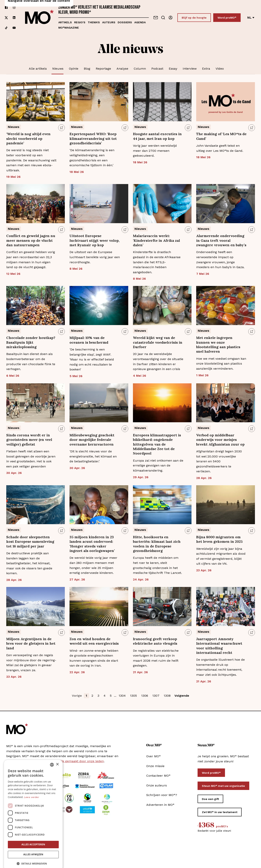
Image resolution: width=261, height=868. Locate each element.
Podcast (157, 69)
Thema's (94, 22)
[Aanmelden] (171, 18)
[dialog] (33, 809)
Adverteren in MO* (160, 805)
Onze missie (155, 766)
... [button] (115, 696)
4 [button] (105, 696)
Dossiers (125, 22)
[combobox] (52, 758)
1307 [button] (156, 696)
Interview (190, 69)
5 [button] (111, 696)
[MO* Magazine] (39, 18)
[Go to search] (163, 18)
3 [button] (98, 696)
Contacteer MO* (158, 776)
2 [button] (92, 696)
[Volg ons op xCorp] (6, 18)
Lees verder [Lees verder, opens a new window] (32, 791)
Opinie (74, 69)
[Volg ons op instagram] (14, 7)
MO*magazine (69, 28)
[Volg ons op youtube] (14, 28)
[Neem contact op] (156, 18)
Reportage (103, 69)
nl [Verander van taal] (251, 18)
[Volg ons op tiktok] (6, 28)
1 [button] (86, 696)
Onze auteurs (157, 785)
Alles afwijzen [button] (33, 848)
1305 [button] (133, 696)
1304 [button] (122, 696)
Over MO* (154, 756)
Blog (87, 69)
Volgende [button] (182, 696)
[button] (33, 857)
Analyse (122, 69)
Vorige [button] (77, 696)
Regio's (80, 22)
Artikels (65, 22)
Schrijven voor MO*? (162, 795)
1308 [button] (167, 696)
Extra (206, 69)
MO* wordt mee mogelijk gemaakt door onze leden (65, 761)
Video (220, 69)
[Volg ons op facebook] (6, 7)
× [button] (57, 758)
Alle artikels (38, 69)
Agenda (140, 22)
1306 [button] (145, 696)
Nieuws (58, 69)
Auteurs (109, 22)
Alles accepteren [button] (33, 838)
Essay (173, 69)
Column (140, 69)
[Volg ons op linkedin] (14, 18)
